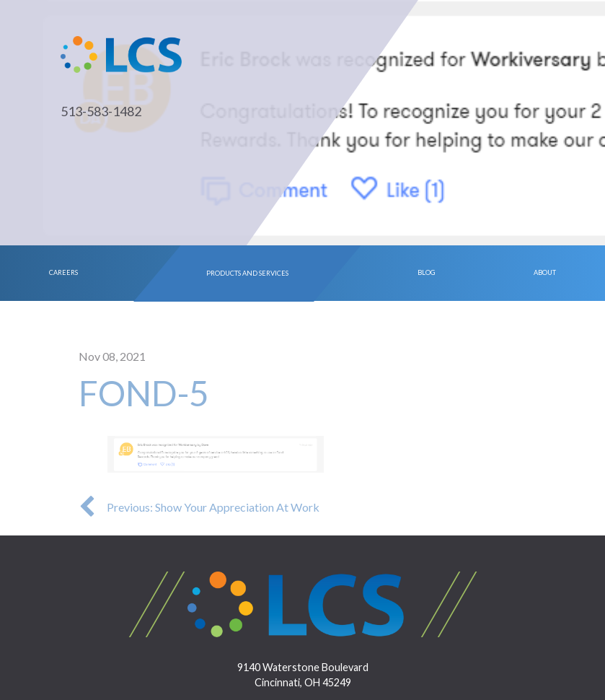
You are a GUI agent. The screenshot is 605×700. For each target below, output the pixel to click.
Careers (63, 272)
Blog (427, 272)
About (545, 272)
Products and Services (247, 272)
